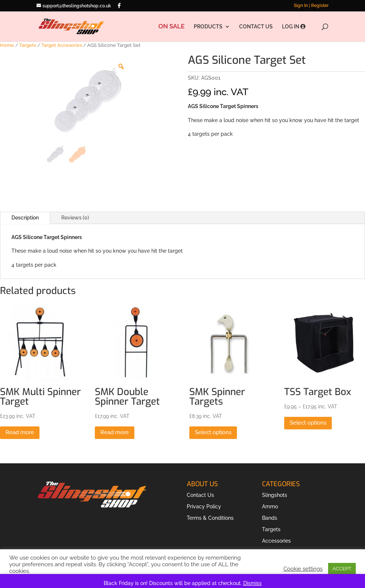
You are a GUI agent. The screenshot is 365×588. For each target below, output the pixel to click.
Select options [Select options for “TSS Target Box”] (308, 423)
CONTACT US (256, 27)
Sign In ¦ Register (311, 6)
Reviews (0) (75, 218)
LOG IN (294, 27)
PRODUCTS (208, 27)
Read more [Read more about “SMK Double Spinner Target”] (115, 432)
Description (25, 218)
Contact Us (200, 495)
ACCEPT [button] (342, 569)
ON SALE (171, 27)
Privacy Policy (204, 506)
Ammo (270, 506)
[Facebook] (119, 6)
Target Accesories (62, 45)
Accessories (276, 541)
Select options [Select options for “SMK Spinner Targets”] (213, 432)
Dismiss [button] (252, 583)
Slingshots (275, 495)
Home (7, 45)
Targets (28, 45)
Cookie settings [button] (303, 569)
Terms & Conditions (210, 518)
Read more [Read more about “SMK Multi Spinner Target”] (20, 432)
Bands (270, 518)
